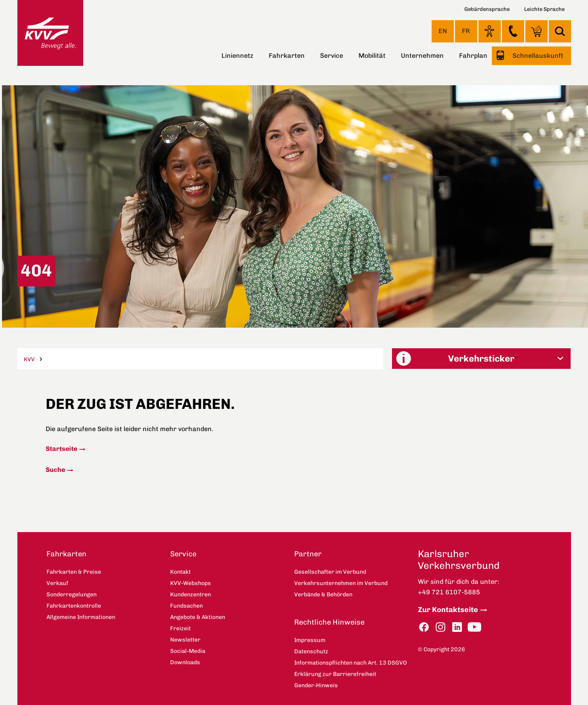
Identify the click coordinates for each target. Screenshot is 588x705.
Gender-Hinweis (316, 685)
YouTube (474, 627)
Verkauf (57, 583)
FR (466, 31)
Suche (55, 470)
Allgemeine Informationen (81, 617)
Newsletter (185, 640)
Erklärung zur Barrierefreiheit (335, 674)
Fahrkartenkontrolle (74, 606)
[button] (481, 359)
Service (332, 56)
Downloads (185, 662)
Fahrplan (473, 56)
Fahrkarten (287, 56)
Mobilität (372, 56)
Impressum (310, 640)
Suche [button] (560, 31)
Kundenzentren (191, 595)
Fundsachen (187, 606)
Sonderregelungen (72, 595)
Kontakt (513, 31)
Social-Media (188, 651)
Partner (308, 554)
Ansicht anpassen (490, 31)
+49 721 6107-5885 (449, 592)
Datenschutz (311, 651)
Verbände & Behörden (323, 595)
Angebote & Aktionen (198, 617)
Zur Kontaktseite (448, 610)
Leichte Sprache (544, 9)
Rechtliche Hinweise (329, 622)
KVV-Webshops (536, 31)
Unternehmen (422, 56)
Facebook (424, 627)
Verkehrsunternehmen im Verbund (341, 583)
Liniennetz (237, 56)
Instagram (440, 627)
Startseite (61, 449)
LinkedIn (457, 627)
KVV (29, 359)
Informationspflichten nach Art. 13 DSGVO (351, 663)
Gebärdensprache (487, 9)
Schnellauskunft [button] (537, 56)
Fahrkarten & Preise (74, 572)
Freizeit (180, 628)
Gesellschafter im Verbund (330, 572)
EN (443, 31)
